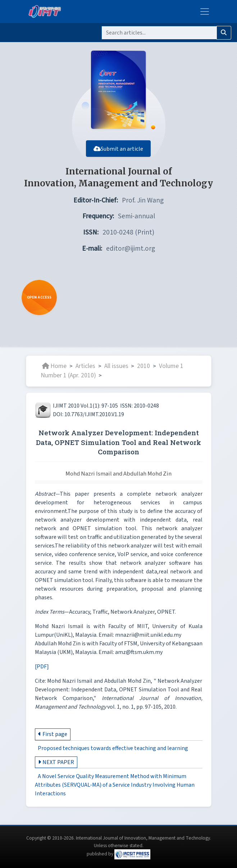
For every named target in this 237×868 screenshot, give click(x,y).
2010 (143, 370)
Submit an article (119, 152)
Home (54, 370)
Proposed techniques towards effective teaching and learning (113, 752)
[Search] (159, 33)
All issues (116, 370)
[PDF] (42, 670)
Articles (85, 370)
